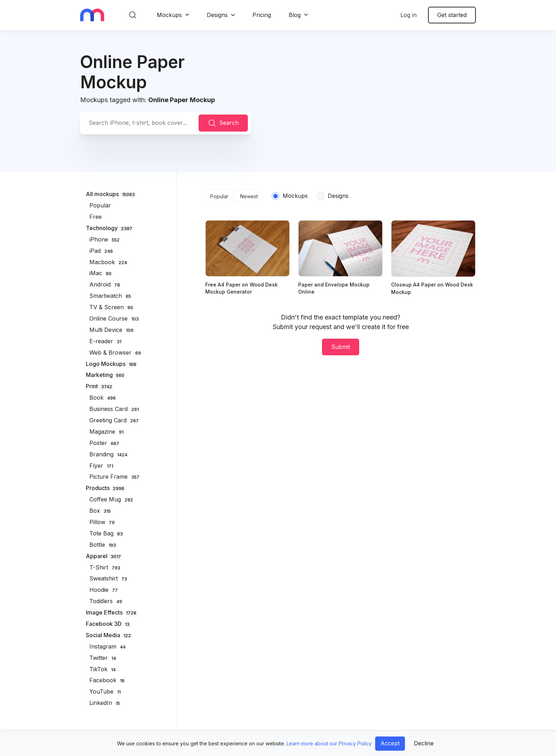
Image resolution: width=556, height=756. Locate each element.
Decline (424, 743)
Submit (341, 347)
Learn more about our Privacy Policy (329, 743)
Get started (452, 15)
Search (223, 123)
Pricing (262, 15)
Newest (249, 196)
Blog (295, 15)
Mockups (169, 15)
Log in (408, 15)
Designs (217, 15)
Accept (390, 743)
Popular (219, 196)
